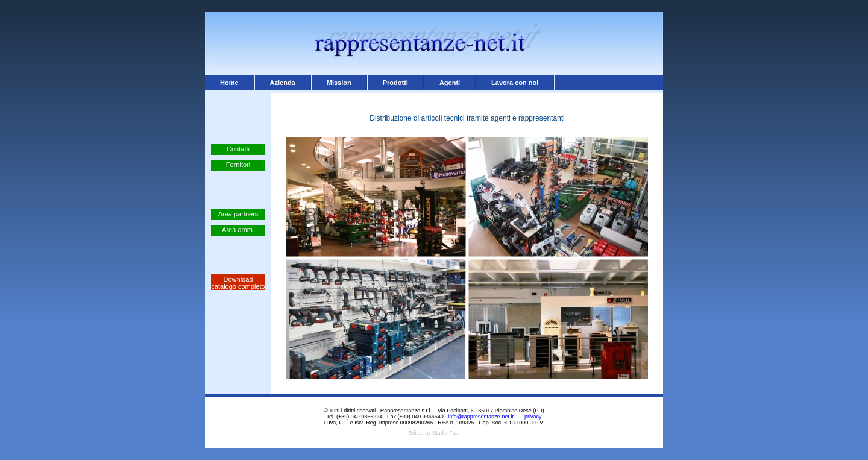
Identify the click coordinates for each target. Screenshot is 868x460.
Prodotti (395, 83)
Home (229, 83)
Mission (339, 83)
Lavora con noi (515, 83)
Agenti (450, 83)
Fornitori (238, 165)
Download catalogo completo (238, 283)
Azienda (283, 83)
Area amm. (238, 230)
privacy (533, 417)
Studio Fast (446, 433)
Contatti (238, 149)
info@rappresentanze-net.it (481, 417)
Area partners (238, 214)
